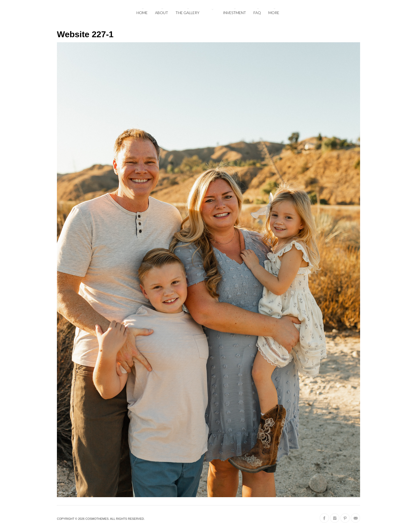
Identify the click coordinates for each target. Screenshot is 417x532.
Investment (234, 13)
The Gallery (187, 13)
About (162, 13)
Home (142, 13)
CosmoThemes (97, 519)
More (274, 13)
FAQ (257, 13)
